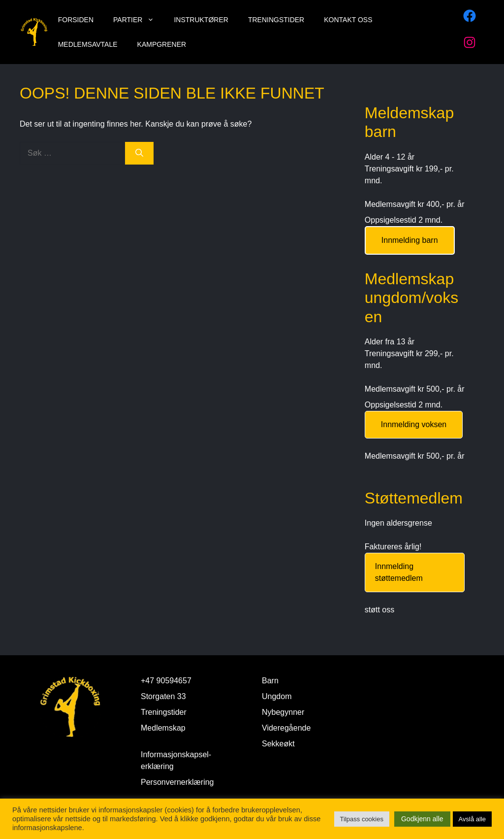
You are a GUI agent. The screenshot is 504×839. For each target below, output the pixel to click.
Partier (139, 20)
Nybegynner (283, 712)
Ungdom (277, 696)
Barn (270, 681)
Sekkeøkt (278, 744)
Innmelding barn (410, 240)
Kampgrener (162, 44)
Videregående (286, 728)
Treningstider (276, 20)
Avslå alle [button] (472, 819)
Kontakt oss (348, 20)
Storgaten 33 (163, 696)
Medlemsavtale (88, 44)
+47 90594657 (166, 681)
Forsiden (76, 20)
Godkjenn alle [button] (422, 819)
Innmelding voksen (414, 424)
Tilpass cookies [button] (362, 819)
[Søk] (139, 153)
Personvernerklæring (177, 782)
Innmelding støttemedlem (399, 572)
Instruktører (201, 20)
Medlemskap (163, 728)
